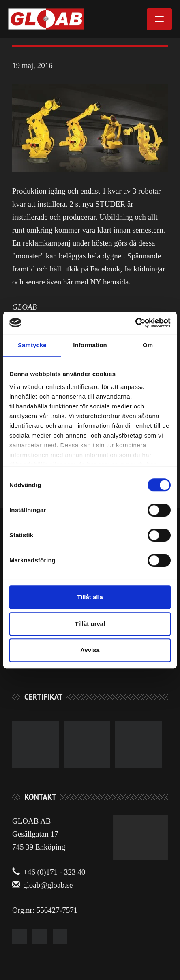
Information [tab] (90, 345)
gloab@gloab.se (43, 885)
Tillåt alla (90, 597)
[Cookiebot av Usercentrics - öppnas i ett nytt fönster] (135, 323)
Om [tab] (148, 345)
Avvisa (90, 650)
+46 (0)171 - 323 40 (49, 872)
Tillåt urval (90, 624)
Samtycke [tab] (32, 345)
